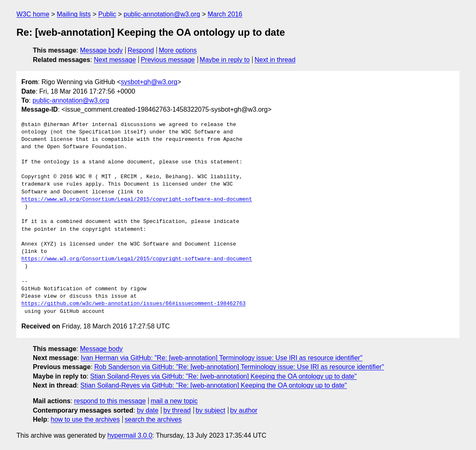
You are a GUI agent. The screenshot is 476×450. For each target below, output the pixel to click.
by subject (210, 410)
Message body (101, 50)
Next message (115, 60)
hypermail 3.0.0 (130, 435)
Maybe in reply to (225, 60)
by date (147, 410)
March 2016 (225, 14)
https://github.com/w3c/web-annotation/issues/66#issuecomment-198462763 (133, 304)
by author (244, 410)
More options (178, 50)
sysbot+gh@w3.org (149, 82)
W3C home (33, 14)
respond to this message (110, 401)
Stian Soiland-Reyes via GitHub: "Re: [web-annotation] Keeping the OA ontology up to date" (224, 376)
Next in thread (275, 60)
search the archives (153, 419)
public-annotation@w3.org (162, 14)
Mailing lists (74, 14)
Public (107, 14)
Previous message (168, 60)
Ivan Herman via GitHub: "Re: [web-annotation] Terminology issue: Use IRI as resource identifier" (222, 358)
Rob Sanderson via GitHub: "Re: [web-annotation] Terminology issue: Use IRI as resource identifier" (239, 367)
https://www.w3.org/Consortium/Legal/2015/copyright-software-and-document (137, 200)
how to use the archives (85, 419)
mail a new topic (174, 401)
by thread (177, 410)
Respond (141, 50)
